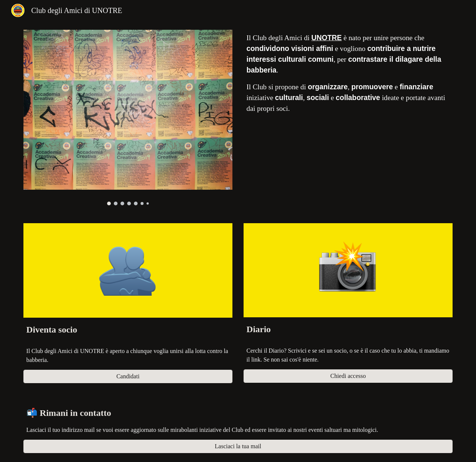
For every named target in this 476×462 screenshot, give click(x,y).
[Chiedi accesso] (348, 376)
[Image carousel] (128, 118)
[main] (348, 73)
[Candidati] (128, 376)
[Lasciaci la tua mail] (238, 446)
